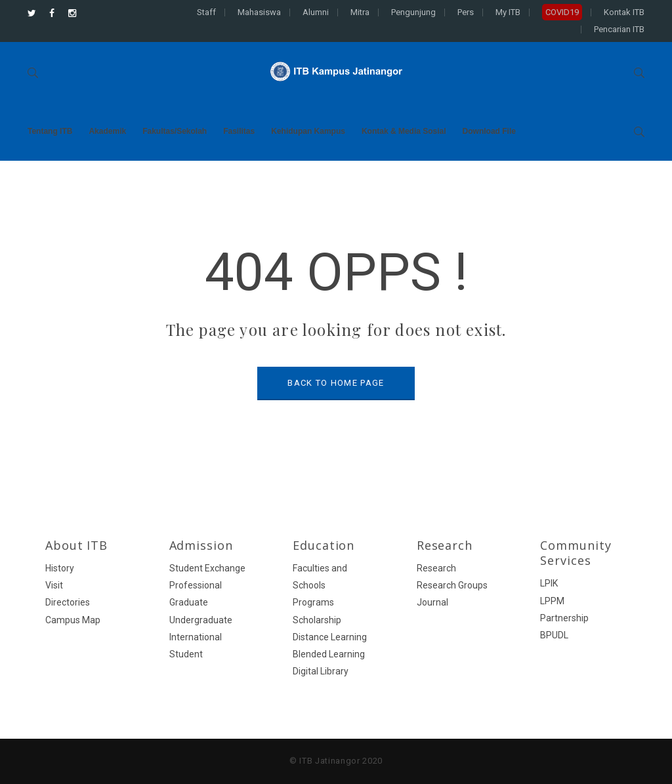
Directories (68, 602)
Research (436, 568)
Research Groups (452, 585)
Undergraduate (201, 620)
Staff (206, 12)
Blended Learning (329, 654)
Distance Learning (330, 637)
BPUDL (554, 635)
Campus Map (73, 620)
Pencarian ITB (619, 29)
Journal (432, 602)
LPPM (552, 601)
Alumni (316, 12)
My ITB (508, 12)
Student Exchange (207, 568)
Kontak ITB (624, 12)
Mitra (360, 12)
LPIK (549, 583)
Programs (313, 602)
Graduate (189, 602)
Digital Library (321, 671)
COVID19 (562, 12)
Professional (196, 585)
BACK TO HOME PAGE (336, 383)
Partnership (564, 618)
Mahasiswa (259, 12)
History (60, 568)
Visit (54, 585)
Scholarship (317, 620)
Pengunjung (413, 12)
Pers (466, 12)
